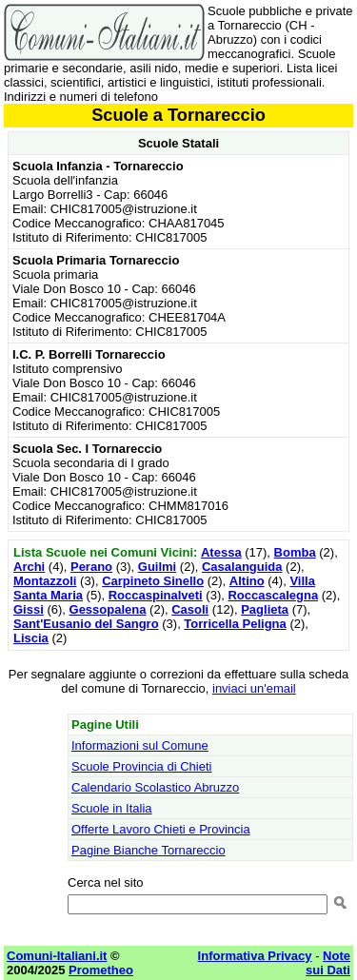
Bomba (295, 552)
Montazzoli (45, 581)
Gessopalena (108, 609)
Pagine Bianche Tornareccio (149, 850)
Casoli (190, 609)
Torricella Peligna (235, 624)
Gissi (29, 609)
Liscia (31, 638)
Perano (91, 567)
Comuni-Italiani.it (57, 956)
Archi (29, 567)
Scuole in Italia (112, 808)
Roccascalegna (273, 595)
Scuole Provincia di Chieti (141, 766)
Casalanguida (242, 567)
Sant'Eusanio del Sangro (86, 624)
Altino (247, 581)
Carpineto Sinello (153, 581)
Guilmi (157, 567)
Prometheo (101, 970)
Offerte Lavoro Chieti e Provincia (161, 829)
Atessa (221, 552)
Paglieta (265, 609)
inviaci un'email (254, 688)
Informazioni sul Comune (140, 745)
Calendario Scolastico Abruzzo (155, 787)
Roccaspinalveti (156, 595)
